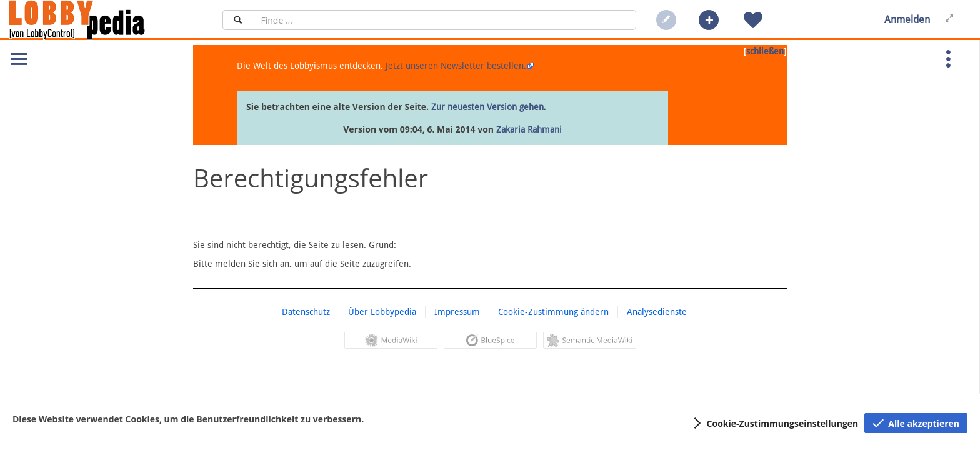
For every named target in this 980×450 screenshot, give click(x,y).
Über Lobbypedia (382, 312)
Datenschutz (306, 312)
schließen (765, 51)
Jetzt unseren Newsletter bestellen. (456, 66)
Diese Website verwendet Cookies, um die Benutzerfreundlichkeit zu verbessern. (188, 419)
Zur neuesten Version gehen (487, 107)
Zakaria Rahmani (529, 129)
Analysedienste (657, 312)
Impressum (457, 312)
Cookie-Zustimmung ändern (553, 312)
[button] (709, 20)
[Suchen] (238, 20)
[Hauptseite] (98, 20)
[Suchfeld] (445, 20)
